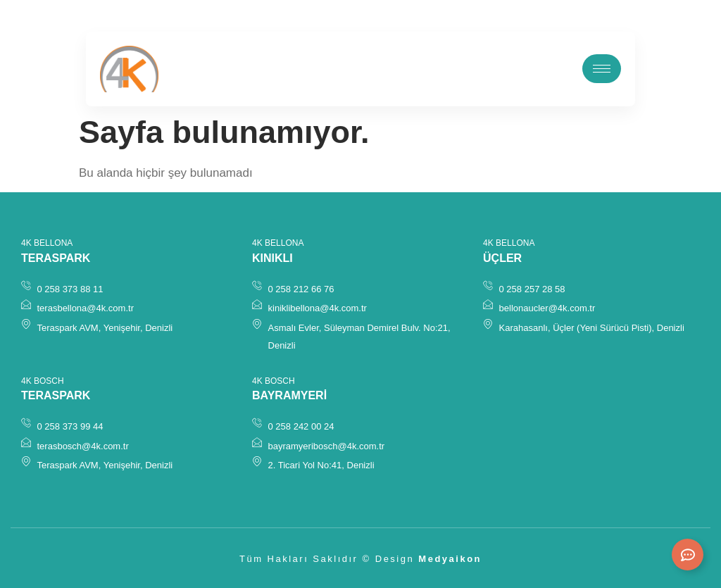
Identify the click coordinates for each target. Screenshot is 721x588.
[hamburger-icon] (602, 69)
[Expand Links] (688, 555)
